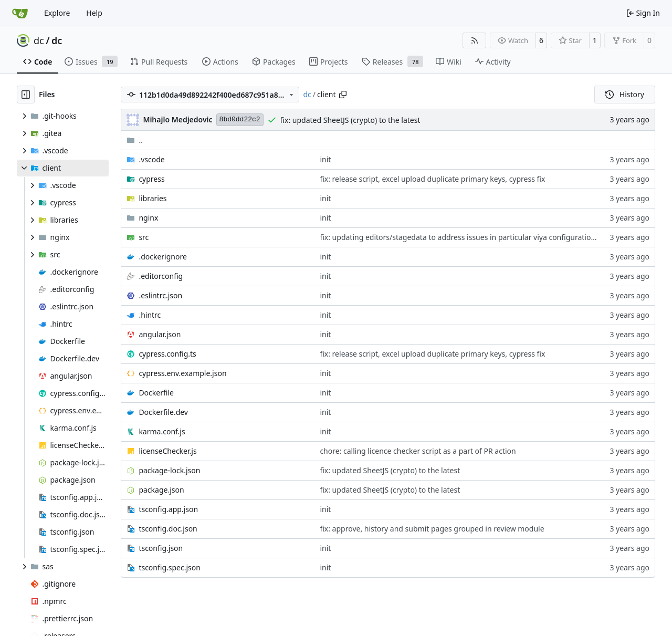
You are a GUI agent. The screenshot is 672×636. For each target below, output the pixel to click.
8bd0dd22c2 (240, 119)
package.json (161, 490)
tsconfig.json (161, 548)
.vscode (151, 159)
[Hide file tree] (26, 95)
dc (39, 40)
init (325, 159)
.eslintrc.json (160, 295)
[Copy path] (343, 95)
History (625, 94)
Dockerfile (156, 393)
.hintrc (150, 315)
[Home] (20, 13)
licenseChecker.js (167, 451)
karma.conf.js (162, 431)
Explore (57, 13)
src (144, 237)
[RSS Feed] (475, 40)
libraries (153, 198)
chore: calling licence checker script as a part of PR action (418, 451)
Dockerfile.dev (163, 412)
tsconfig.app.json (168, 509)
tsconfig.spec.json (170, 567)
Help (94, 13)
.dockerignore (162, 257)
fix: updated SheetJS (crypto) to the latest (350, 120)
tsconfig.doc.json (168, 529)
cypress (151, 179)
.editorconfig (161, 276)
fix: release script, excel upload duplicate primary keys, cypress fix (432, 179)
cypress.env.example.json (182, 373)
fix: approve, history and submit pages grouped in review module (432, 529)
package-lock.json (169, 470)
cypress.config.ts (167, 354)
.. (135, 140)
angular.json (160, 334)
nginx (148, 218)
